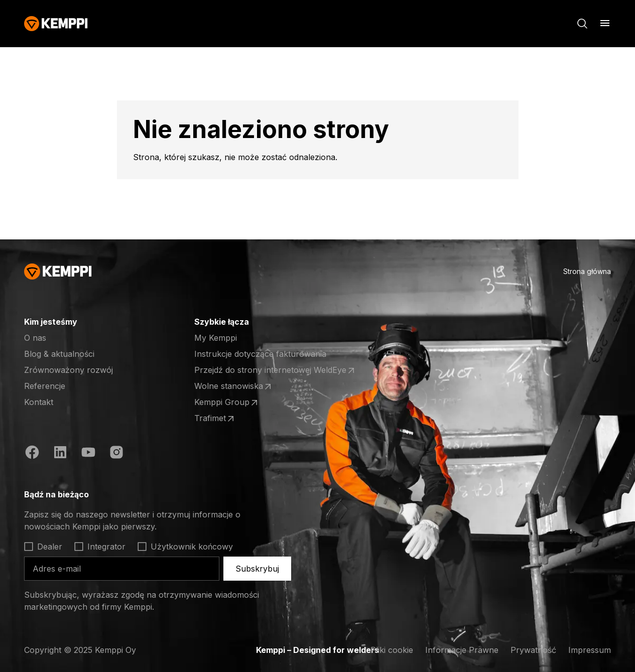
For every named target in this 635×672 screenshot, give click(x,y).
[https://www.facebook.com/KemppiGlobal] (32, 452)
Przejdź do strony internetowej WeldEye (275, 370)
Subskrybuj (257, 569)
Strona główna (587, 271)
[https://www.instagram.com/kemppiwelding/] (116, 452)
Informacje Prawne (462, 650)
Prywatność (533, 650)
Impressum (590, 650)
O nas (35, 338)
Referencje (45, 386)
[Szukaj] (582, 24)
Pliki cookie (392, 650)
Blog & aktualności (59, 354)
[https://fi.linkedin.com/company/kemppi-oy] (60, 452)
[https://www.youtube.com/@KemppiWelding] (88, 452)
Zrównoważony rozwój (69, 370)
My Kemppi (216, 338)
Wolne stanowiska (234, 386)
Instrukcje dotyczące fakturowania (260, 354)
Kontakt (39, 402)
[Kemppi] (56, 24)
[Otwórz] (605, 23)
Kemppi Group (227, 402)
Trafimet (215, 419)
